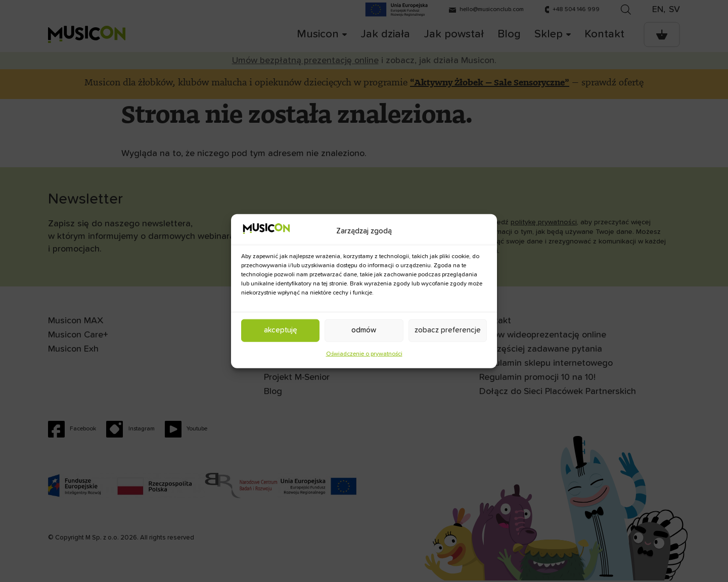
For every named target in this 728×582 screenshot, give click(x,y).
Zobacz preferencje (448, 330)
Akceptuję (281, 330)
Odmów (364, 330)
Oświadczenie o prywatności (364, 354)
